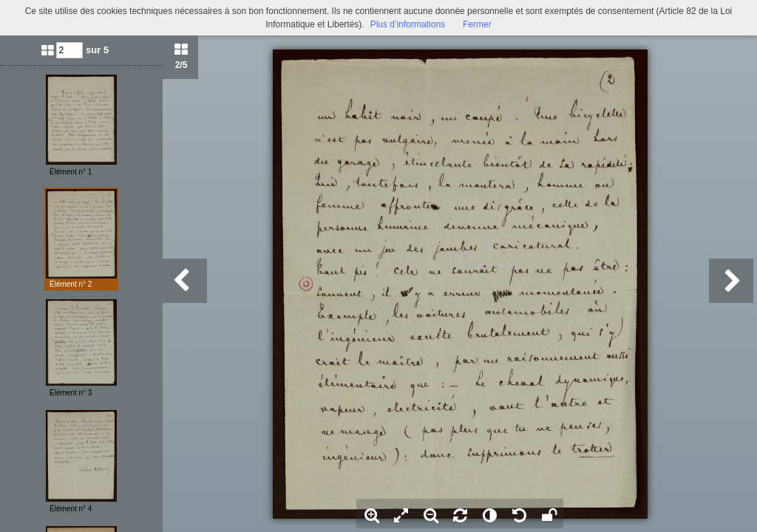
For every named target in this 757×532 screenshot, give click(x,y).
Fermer (477, 24)
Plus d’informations (408, 24)
